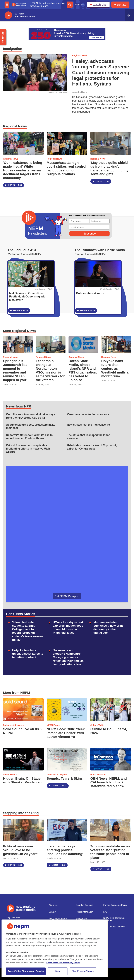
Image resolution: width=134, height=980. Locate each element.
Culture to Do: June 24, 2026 (109, 731)
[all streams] (130, 15)
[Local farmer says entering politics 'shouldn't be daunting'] (67, 830)
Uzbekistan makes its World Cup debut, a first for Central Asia (92, 447)
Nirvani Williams (80, 92)
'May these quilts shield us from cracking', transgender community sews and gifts (109, 168)
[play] (8, 15)
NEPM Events (53, 725)
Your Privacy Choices (83, 971)
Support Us (81, 919)
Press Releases (98, 775)
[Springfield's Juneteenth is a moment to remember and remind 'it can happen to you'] (18, 345)
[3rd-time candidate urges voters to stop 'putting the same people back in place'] (111, 830)
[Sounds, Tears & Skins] (67, 759)
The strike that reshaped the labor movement (88, 437)
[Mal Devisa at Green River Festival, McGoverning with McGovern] (31, 274)
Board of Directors (85, 905)
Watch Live (98, 5)
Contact (52, 912)
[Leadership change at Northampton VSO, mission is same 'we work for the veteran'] (51, 345)
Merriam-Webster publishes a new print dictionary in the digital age (108, 627)
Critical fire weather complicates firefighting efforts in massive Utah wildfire (28, 449)
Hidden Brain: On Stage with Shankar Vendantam (23, 780)
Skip (58, 971)
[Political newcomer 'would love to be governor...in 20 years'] (23, 830)
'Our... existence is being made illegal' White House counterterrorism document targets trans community (23, 170)
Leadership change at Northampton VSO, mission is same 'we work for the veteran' (50, 370)
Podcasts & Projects (13, 725)
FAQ (105, 912)
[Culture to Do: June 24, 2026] (111, 710)
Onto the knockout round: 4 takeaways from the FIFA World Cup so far (31, 416)
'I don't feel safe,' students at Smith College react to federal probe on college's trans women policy (28, 631)
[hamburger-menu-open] (7, 5)
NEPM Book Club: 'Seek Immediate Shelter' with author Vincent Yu (66, 733)
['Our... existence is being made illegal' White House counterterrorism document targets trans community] (23, 143)
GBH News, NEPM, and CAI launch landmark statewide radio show (109, 782)
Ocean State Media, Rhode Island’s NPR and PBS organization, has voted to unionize (83, 370)
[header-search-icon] (70, 5)
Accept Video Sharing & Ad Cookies (26, 971)
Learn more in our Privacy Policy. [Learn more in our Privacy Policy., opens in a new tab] (63, 963)
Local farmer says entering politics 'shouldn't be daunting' (65, 850)
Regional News (80, 55)
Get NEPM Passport (67, 596)
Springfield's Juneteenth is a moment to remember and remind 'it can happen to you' (15, 370)
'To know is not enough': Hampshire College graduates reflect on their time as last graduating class (68, 657)
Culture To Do (97, 725)
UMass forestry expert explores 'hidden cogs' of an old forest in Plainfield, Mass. (68, 627)
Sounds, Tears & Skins (65, 778)
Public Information (84, 912)
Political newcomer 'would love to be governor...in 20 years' (21, 850)
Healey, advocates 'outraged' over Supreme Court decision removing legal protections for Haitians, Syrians (101, 72)
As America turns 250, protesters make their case (31, 426)
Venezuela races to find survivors (88, 414)
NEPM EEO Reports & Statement (114, 919)
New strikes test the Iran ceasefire (88, 425)
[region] (55, 948)
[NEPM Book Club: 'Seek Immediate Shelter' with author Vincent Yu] (67, 710)
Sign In (79, 4)
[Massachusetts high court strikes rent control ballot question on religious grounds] (67, 143)
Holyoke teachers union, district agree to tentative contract (28, 654)
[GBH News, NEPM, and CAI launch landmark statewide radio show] (111, 759)
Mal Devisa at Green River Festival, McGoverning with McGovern (28, 296)
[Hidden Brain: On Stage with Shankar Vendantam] (23, 759)
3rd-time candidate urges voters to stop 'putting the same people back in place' (110, 852)
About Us (53, 905)
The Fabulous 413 (22, 250)
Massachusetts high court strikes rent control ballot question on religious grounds (66, 168)
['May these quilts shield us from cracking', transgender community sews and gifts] (111, 143)
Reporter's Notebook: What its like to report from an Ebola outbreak (29, 437)
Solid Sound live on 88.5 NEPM (22, 731)
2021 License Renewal (114, 927)
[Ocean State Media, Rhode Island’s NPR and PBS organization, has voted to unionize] (83, 345)
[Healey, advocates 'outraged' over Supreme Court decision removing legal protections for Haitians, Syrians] (35, 72)
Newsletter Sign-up (58, 919)
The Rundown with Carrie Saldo (100, 250)
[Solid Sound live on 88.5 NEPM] (23, 710)
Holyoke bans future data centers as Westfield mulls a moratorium (115, 369)
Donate (122, 5)
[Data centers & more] (98, 274)
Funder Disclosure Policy (115, 905)
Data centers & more (90, 293)
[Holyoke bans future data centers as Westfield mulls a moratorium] (116, 345)
